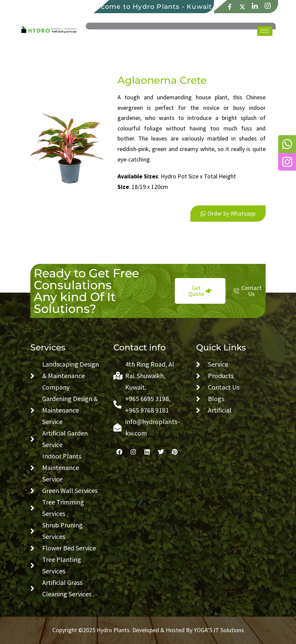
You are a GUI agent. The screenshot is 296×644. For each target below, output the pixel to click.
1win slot (119, 76)
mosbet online (122, 199)
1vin (118, 76)
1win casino (123, 76)
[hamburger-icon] (265, 31)
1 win (124, 199)
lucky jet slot (125, 76)
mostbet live (120, 199)
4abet (118, 199)
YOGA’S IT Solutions (219, 630)
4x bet (120, 76)
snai (125, 199)
